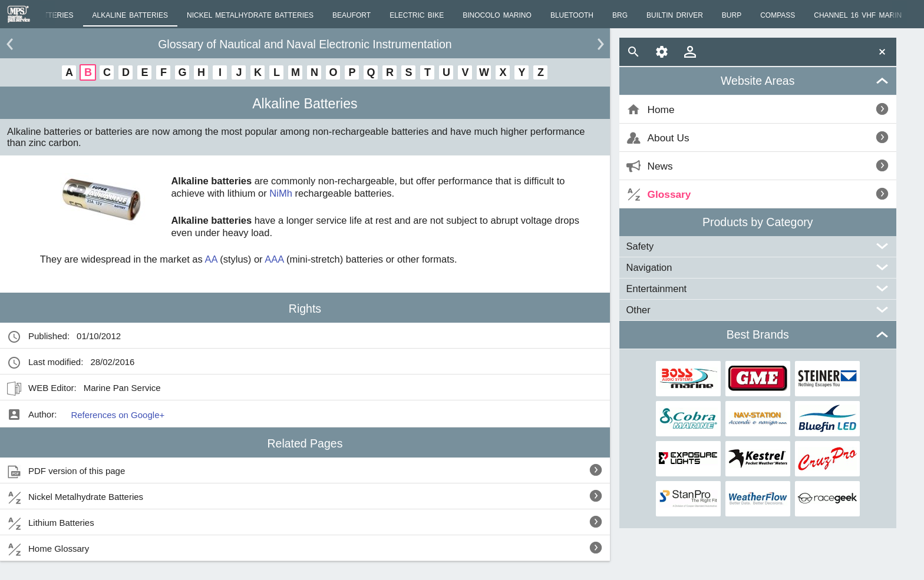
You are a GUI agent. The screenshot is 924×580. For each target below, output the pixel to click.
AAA (274, 259)
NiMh (281, 193)
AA (211, 259)
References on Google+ (118, 415)
